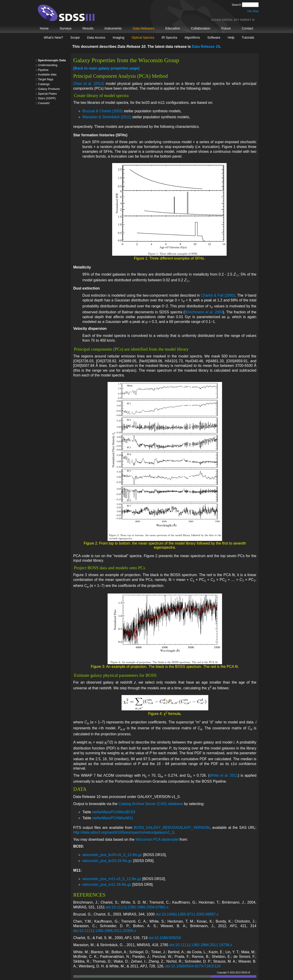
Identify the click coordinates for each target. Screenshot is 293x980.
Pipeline (43, 70)
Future (226, 28)
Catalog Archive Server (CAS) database (151, 804)
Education (173, 28)
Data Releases (144, 28)
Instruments (113, 28)
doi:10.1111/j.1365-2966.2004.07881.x (137, 907)
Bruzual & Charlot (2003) (103, 111)
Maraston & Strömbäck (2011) (107, 117)
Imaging (118, 38)
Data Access (96, 38)
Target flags (46, 79)
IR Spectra (169, 38)
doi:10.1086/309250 (165, 938)
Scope (75, 38)
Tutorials (248, 38)
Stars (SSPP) (47, 98)
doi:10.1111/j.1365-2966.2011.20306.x (105, 931)
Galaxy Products (49, 89)
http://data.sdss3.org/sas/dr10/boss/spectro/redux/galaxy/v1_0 (124, 832)
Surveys (65, 28)
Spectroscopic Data (52, 60)
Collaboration (201, 28)
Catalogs (44, 84)
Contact (247, 28)
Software (214, 38)
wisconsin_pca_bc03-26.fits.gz (107, 861)
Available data (47, 74)
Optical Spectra (143, 38)
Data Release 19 (206, 47)
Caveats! (44, 103)
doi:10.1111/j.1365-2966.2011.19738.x (201, 945)
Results (88, 28)
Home (44, 28)
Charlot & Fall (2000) (218, 295)
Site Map (253, 11)
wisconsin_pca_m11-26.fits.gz (107, 885)
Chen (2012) (89, 84)
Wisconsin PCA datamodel (157, 839)
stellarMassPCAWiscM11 (113, 818)
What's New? (53, 38)
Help (231, 38)
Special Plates (47, 94)
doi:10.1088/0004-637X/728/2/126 (193, 966)
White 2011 (224, 775)
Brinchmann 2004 (204, 312)
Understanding (48, 65)
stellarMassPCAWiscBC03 (114, 812)
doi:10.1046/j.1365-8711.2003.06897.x (187, 914)
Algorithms (192, 38)
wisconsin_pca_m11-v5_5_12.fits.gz (112, 879)
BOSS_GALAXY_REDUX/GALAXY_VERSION (172, 828)
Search (237, 5)
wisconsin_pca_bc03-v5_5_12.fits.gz (112, 855)
